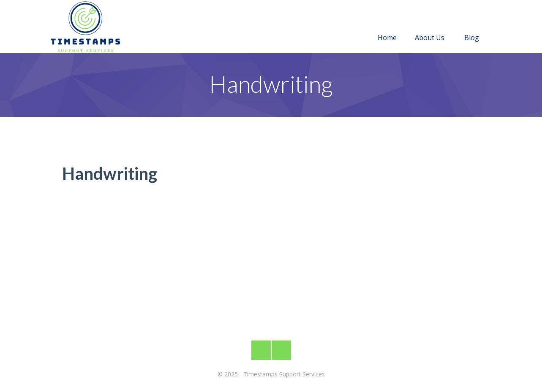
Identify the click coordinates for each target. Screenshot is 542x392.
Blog (472, 27)
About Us (430, 27)
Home (387, 27)
